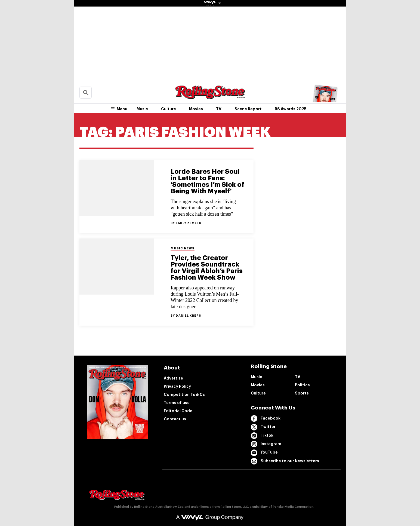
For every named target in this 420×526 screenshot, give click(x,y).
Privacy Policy (177, 386)
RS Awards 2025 (291, 109)
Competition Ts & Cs (184, 394)
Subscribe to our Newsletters (285, 461)
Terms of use (177, 403)
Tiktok (262, 436)
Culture (169, 109)
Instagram (266, 444)
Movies (196, 109)
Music (142, 109)
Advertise (173, 378)
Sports (302, 393)
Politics (302, 385)
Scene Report (248, 109)
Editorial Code (178, 411)
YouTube (264, 453)
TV (219, 109)
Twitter (263, 427)
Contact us (175, 419)
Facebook (266, 418)
